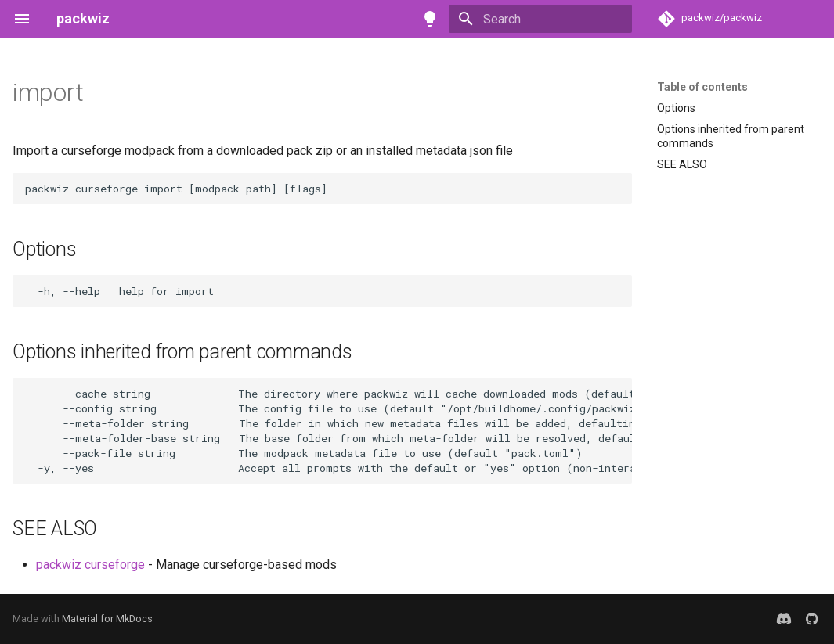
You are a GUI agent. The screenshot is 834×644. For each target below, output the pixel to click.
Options (676, 108)
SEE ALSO (682, 164)
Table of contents (702, 87)
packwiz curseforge (90, 565)
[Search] (540, 19)
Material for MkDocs (107, 619)
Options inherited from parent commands (731, 136)
